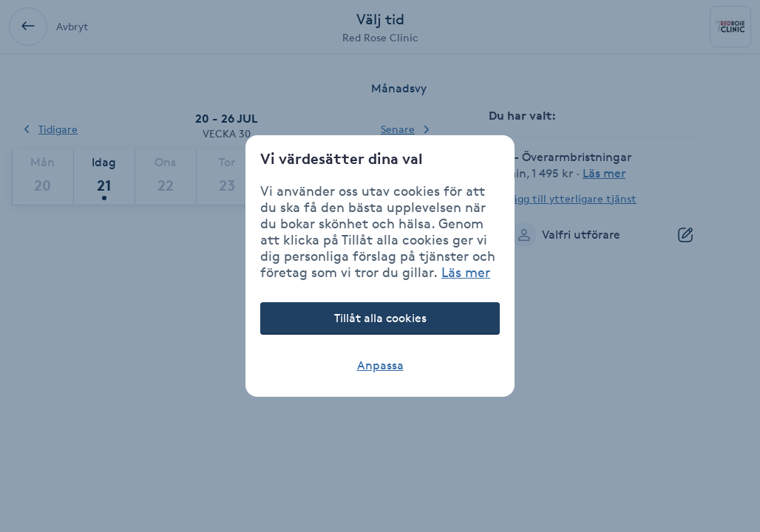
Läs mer (466, 272)
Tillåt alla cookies (380, 318)
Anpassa (380, 365)
